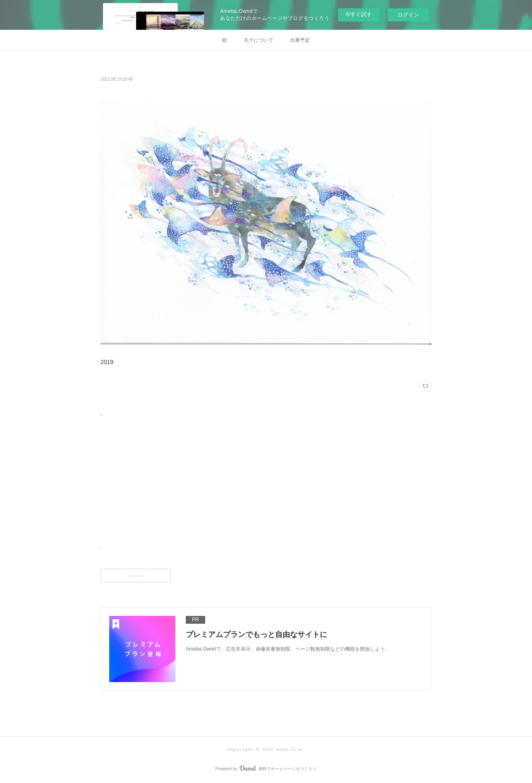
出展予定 (300, 40)
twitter (136, 576)
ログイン (408, 15)
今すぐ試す (358, 14)
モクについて (259, 40)
